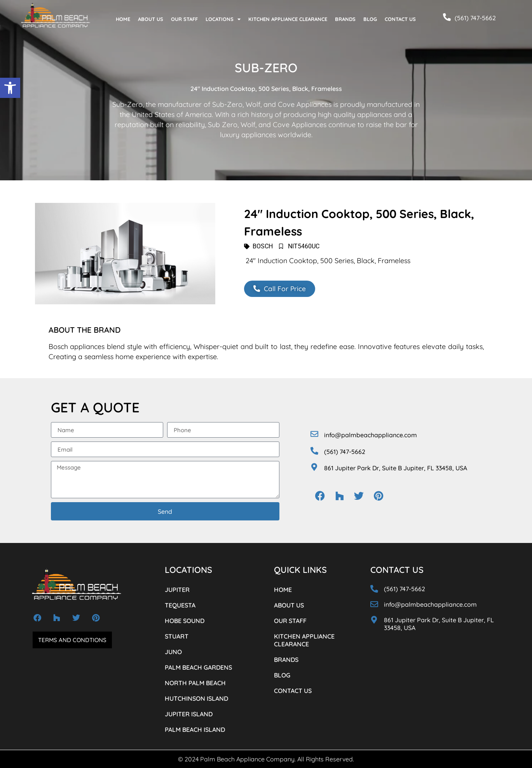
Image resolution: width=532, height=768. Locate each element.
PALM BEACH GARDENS (198, 667)
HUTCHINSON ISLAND (196, 698)
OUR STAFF (184, 19)
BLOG (370, 19)
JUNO (173, 652)
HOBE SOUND (185, 621)
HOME (123, 19)
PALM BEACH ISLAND (195, 730)
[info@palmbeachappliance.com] (314, 434)
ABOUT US (151, 19)
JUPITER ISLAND (189, 714)
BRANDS (345, 19)
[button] (10, 88)
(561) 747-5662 (475, 18)
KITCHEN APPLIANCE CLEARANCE (288, 19)
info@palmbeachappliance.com (371, 435)
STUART (177, 636)
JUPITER (177, 590)
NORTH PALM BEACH (195, 683)
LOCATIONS (223, 19)
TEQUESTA (180, 605)
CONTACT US (400, 19)
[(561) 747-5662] (447, 17)
